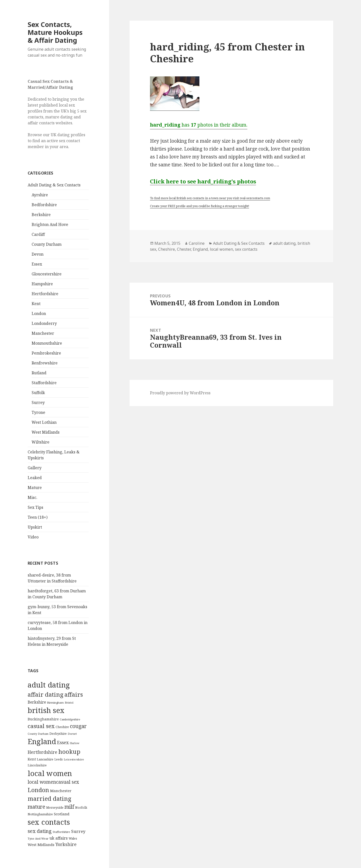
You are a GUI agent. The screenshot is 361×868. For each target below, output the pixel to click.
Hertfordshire (45, 294)
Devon (38, 254)
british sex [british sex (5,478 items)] (46, 710)
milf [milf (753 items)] (69, 807)
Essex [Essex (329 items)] (63, 742)
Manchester (43, 333)
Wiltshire (41, 442)
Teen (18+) (38, 517)
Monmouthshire (47, 343)
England (200, 249)
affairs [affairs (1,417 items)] (74, 694)
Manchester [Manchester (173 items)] (61, 791)
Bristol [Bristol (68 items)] (69, 702)
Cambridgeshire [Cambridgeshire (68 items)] (70, 719)
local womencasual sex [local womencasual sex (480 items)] (53, 782)
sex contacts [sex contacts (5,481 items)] (49, 822)
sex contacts (246, 249)
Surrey (38, 402)
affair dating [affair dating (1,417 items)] (46, 694)
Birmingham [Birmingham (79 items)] (55, 702)
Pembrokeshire (46, 353)
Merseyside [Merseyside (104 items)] (55, 807)
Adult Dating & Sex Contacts (54, 185)
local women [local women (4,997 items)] (50, 773)
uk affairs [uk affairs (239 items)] (59, 838)
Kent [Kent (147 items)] (32, 759)
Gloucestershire (47, 274)
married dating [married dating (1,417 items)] (50, 799)
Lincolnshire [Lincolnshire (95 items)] (37, 765)
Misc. (32, 497)
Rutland (39, 373)
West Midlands (46, 432)
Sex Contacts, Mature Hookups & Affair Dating (55, 32)
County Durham (47, 244)
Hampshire (42, 284)
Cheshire (167, 249)
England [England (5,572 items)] (42, 741)
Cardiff (38, 234)
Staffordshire (44, 383)
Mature (35, 488)
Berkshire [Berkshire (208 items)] (37, 702)
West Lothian (44, 422)
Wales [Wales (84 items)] (73, 838)
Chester (184, 249)
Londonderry (44, 323)
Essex (37, 264)
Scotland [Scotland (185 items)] (62, 814)
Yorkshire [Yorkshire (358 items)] (66, 844)
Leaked (35, 478)
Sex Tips (35, 507)
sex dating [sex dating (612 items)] (40, 831)
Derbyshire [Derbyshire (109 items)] (58, 734)
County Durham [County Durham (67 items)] (38, 734)
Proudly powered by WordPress (180, 393)
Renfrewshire (45, 363)
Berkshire (41, 215)
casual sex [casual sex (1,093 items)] (41, 726)
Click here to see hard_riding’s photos (203, 181)
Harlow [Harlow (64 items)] (74, 743)
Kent (36, 304)
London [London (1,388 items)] (38, 790)
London (39, 313)
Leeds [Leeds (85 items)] (59, 759)
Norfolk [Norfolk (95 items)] (81, 808)
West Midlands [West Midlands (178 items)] (41, 845)
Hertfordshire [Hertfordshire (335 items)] (42, 752)
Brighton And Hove (50, 224)
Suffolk (38, 393)
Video (33, 537)
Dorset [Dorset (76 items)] (72, 734)
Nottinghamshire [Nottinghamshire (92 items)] (40, 814)
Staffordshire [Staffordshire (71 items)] (61, 832)
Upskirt (35, 527)
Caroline (197, 243)
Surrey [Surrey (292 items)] (78, 831)
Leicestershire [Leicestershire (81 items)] (74, 759)
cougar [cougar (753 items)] (78, 726)
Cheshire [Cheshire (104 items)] (62, 727)
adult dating (284, 243)
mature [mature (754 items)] (36, 807)
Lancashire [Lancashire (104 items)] (45, 759)
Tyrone (38, 412)
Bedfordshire (44, 205)
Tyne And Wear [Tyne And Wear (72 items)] (38, 838)
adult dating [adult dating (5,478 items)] (49, 685)
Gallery (35, 468)
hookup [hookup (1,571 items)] (69, 751)
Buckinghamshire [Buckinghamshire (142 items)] (43, 719)
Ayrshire (40, 195)
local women (221, 249)
